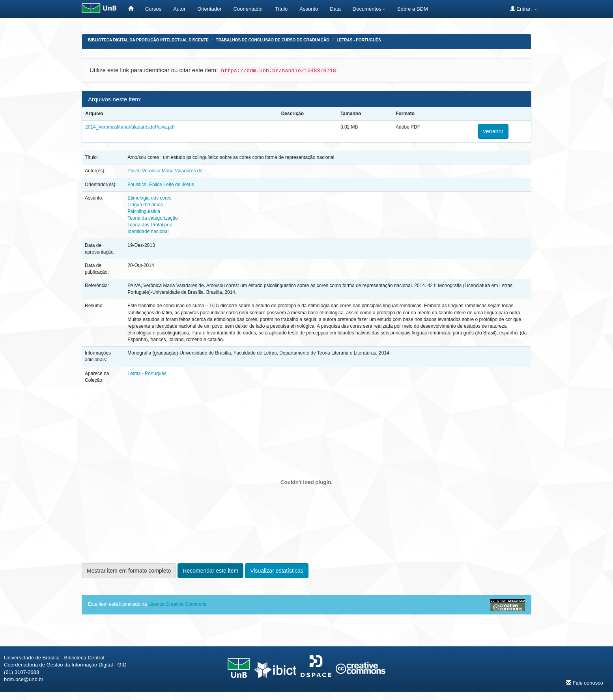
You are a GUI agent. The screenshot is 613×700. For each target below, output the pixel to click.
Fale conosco (585, 683)
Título (281, 9)
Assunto (309, 9)
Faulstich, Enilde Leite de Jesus (161, 185)
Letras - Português (359, 40)
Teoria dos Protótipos (150, 225)
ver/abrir (493, 131)
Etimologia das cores (149, 198)
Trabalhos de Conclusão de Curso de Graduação (273, 40)
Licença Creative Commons (177, 604)
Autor (179, 9)
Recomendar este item (210, 571)
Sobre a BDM (413, 9)
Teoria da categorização (152, 218)
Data (335, 9)
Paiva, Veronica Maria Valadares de (165, 171)
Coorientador (248, 9)
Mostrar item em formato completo (129, 571)
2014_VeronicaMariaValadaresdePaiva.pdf (130, 127)
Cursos (153, 9)
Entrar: (524, 9)
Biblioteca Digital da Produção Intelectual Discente (148, 40)
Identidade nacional (148, 231)
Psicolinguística (144, 211)
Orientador (209, 9)
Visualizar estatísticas (277, 571)
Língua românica (145, 205)
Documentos (369, 9)
